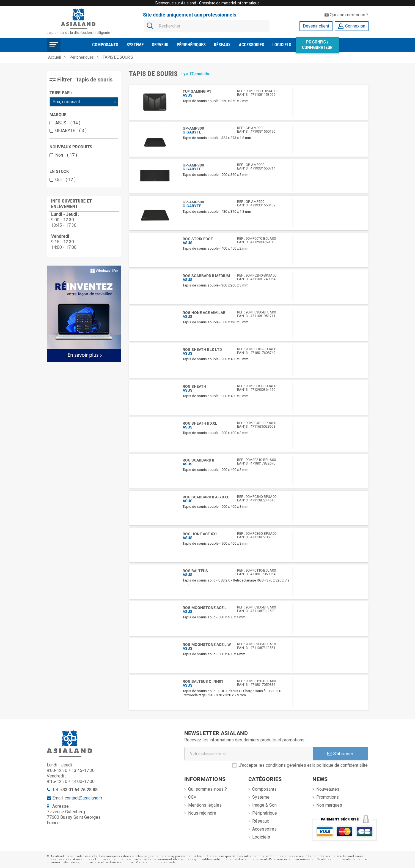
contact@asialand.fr (83, 798)
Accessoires (252, 45)
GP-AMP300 (193, 128)
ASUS (68, 123)
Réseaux (222, 45)
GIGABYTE (71, 131)
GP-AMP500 (193, 202)
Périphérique (265, 813)
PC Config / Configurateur (317, 45)
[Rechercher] (207, 26)
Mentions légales (205, 805)
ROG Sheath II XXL (200, 423)
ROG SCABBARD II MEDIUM (206, 276)
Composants (105, 45)
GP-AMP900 (193, 165)
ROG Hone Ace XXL (200, 534)
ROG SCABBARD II (198, 460)
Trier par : (61, 93)
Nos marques (329, 805)
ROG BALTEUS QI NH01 (203, 681)
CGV (192, 797)
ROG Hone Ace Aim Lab (204, 313)
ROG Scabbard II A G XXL (206, 497)
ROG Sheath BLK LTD (202, 350)
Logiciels (282, 45)
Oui (65, 180)
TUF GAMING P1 (197, 91)
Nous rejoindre (202, 813)
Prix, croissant (66, 102)
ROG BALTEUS (195, 571)
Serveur (160, 45)
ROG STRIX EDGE (198, 239)
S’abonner (340, 754)
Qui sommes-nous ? (347, 15)
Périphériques (191, 45)
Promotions (328, 797)
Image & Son (264, 805)
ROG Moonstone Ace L (205, 608)
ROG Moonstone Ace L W (207, 645)
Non (66, 155)
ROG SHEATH (194, 386)
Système (135, 45)
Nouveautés (328, 789)
